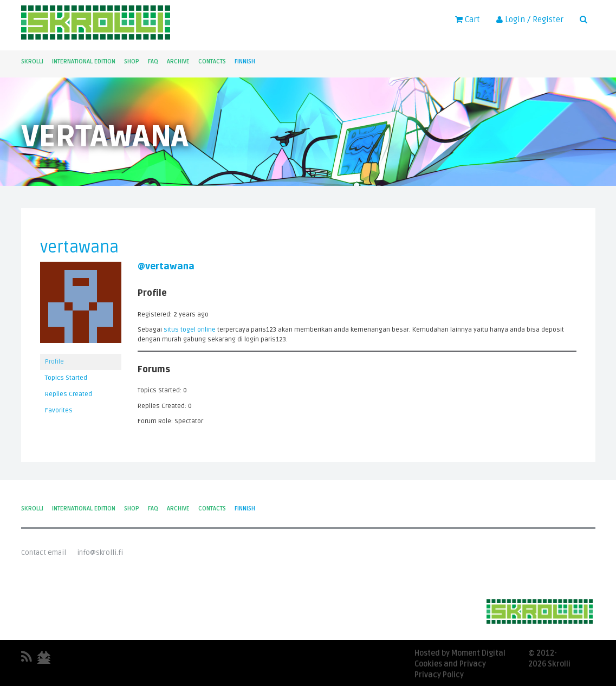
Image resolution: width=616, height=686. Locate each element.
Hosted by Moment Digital (460, 653)
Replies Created (69, 394)
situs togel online (190, 330)
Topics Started (66, 378)
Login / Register (530, 20)
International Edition (84, 62)
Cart (468, 20)
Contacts (212, 62)
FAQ (153, 62)
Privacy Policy (439, 675)
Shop (132, 62)
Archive (178, 62)
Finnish (245, 62)
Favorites (59, 410)
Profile (54, 362)
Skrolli (32, 62)
